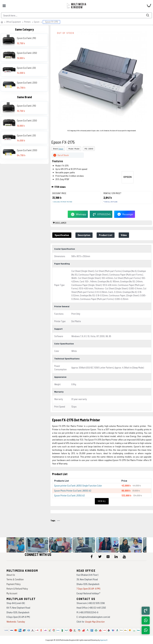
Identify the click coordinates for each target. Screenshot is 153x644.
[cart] (149, 6)
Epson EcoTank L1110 (26, 38)
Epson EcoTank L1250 (27, 53)
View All (102, 501)
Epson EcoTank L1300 (27, 83)
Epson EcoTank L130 (26, 68)
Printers (27, 22)
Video (124, 235)
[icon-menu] (92, 557)
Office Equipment (14, 22)
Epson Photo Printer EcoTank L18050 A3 (73, 491)
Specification (62, 235)
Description (84, 235)
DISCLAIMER (61, 223)
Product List (106, 235)
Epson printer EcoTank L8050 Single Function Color (78, 486)
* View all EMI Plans (110, 202)
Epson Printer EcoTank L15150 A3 (69, 495)
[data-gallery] (18, 545)
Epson (37, 22)
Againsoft (104, 640)
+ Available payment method (62, 202)
